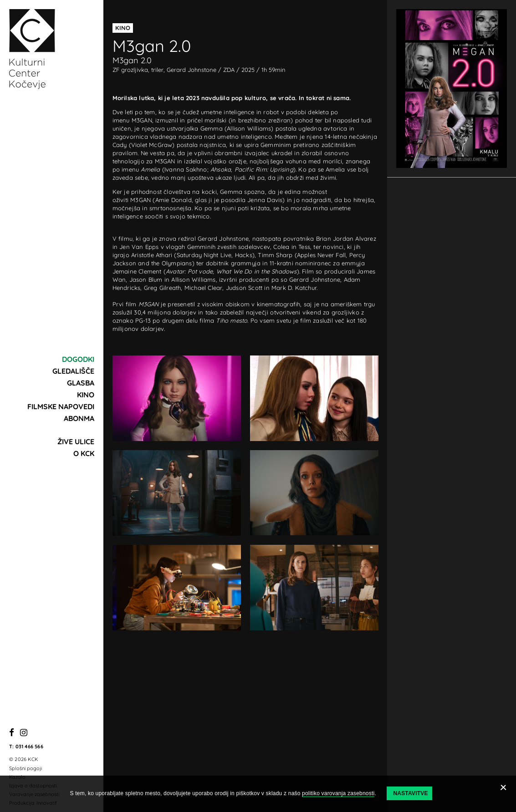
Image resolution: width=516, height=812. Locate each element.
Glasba (81, 383)
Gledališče (73, 371)
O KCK (84, 453)
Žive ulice (76, 442)
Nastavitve (410, 793)
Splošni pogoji (26, 768)
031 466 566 (29, 746)
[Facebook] (12, 733)
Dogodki (78, 359)
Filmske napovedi (61, 406)
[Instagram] (24, 733)
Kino (86, 395)
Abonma (79, 418)
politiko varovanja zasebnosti (338, 793)
